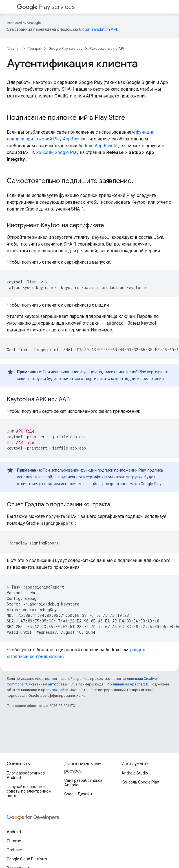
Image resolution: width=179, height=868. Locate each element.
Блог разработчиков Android (26, 775)
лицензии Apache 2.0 (130, 684)
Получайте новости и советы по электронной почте (29, 791)
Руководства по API (107, 48)
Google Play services (65, 48)
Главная (14, 48)
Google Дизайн (78, 794)
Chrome (14, 841)
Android (14, 832)
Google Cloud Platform (27, 859)
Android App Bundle (98, 146)
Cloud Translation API (98, 29)
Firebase (14, 850)
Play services (46, 7)
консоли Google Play (57, 152)
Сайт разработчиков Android (83, 783)
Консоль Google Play (140, 782)
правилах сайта (55, 690)
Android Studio (135, 773)
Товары (35, 48)
